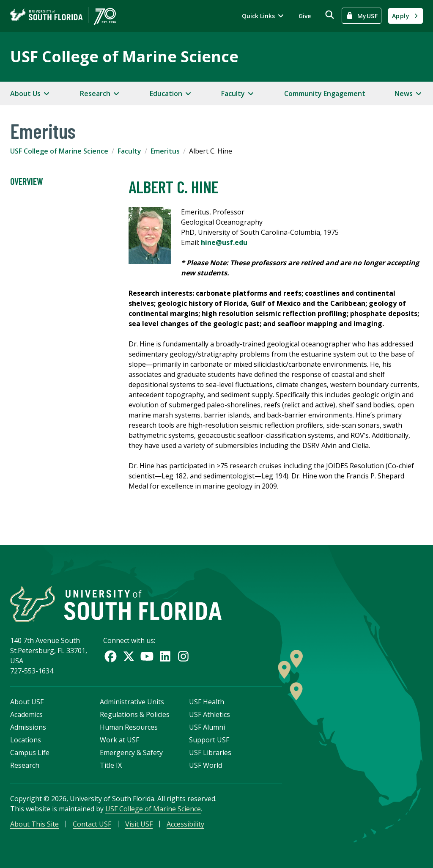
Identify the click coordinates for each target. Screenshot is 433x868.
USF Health (207, 702)
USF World (206, 765)
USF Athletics (210, 714)
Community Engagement (325, 93)
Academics (26, 714)
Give (305, 16)
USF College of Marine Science (124, 56)
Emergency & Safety (131, 753)
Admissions (28, 727)
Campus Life (30, 753)
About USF (27, 702)
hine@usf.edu (224, 242)
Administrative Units (132, 702)
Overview (27, 181)
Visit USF (139, 824)
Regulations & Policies (135, 714)
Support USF (209, 740)
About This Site (34, 824)
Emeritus (165, 151)
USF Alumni (207, 727)
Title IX (111, 765)
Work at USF (119, 740)
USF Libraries (210, 753)
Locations (26, 740)
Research (25, 765)
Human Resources (129, 727)
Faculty (129, 151)
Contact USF (92, 824)
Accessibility (185, 824)
